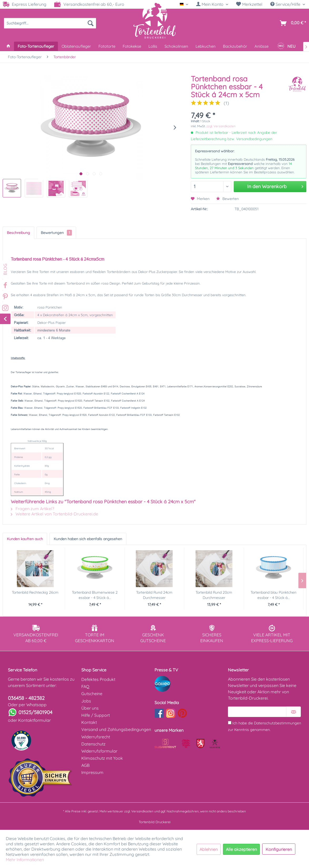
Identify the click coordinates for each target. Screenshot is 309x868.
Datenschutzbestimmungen (278, 723)
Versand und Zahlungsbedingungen (116, 729)
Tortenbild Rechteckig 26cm (35, 592)
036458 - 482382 (26, 698)
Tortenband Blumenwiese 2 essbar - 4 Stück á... (95, 595)
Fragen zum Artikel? (33, 509)
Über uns (90, 708)
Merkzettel (249, 4)
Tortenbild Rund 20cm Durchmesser (214, 595)
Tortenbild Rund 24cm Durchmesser (154, 595)
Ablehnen (209, 849)
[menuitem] (212, 4)
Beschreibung (18, 233)
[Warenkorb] (292, 23)
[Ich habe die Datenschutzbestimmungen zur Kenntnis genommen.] (230, 723)
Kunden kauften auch (25, 539)
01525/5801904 (35, 712)
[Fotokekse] (132, 46)
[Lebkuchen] (206, 46)
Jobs (86, 701)
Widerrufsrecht (96, 737)
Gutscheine (92, 694)
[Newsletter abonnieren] (293, 712)
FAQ (85, 686)
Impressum (92, 772)
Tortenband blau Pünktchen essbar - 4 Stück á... (273, 595)
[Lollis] (153, 46)
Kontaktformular (34, 720)
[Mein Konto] (212, 4)
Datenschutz (93, 744)
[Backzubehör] (235, 46)
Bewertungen (56, 233)
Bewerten (227, 199)
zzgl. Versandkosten (221, 126)
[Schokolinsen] (176, 46)
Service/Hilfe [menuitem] (286, 4)
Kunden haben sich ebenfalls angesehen (88, 539)
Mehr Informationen (25, 860)
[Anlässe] (261, 46)
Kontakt (89, 722)
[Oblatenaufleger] (76, 46)
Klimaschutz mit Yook (102, 758)
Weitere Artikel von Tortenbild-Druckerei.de (54, 514)
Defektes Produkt (98, 679)
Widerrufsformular (99, 751)
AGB (85, 765)
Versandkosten (142, 811)
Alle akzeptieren (241, 849)
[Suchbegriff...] (50, 23)
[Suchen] (91, 23)
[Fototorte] (107, 46)
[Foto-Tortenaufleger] (36, 46)
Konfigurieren (279, 849)
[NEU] (286, 46)
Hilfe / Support (96, 715)
